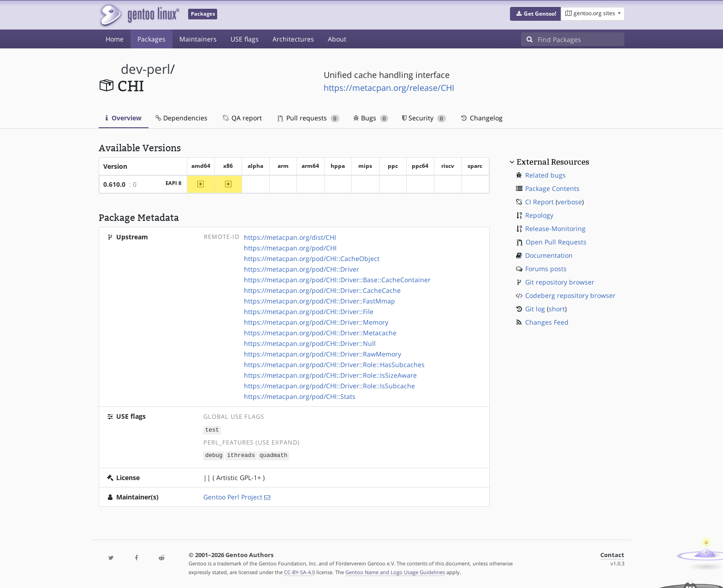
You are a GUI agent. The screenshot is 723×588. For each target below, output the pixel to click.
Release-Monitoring (555, 229)
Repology (539, 215)
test (212, 430)
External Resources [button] (553, 162)
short (557, 309)
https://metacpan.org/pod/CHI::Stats (300, 396)
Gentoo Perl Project (233, 496)
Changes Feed (547, 322)
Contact (612, 554)
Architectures (293, 39)
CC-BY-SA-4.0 (299, 571)
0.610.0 (114, 184)
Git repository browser (560, 282)
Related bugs (545, 175)
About (337, 39)
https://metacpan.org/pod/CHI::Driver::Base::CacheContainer (337, 280)
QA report (242, 118)
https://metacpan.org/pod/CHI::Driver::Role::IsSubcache (329, 386)
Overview (124, 118)
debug (214, 455)
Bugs (371, 118)
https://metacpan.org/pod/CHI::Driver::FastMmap (320, 301)
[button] (536, 14)
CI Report (539, 202)
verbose (570, 202)
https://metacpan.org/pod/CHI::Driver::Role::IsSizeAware (330, 375)
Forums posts (546, 269)
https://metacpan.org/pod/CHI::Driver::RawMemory (323, 354)
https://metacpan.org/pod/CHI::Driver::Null (310, 343)
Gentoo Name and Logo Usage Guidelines (395, 571)
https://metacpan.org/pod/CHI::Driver (302, 269)
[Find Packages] (581, 39)
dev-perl (145, 69)
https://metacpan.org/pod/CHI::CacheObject (312, 258)
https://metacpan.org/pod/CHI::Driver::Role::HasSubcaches (334, 365)
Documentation (549, 255)
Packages (151, 39)
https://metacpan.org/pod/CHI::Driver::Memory (316, 322)
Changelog (481, 118)
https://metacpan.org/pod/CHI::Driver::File (309, 312)
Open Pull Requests (556, 242)
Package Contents (552, 188)
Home (115, 39)
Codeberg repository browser (570, 295)
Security (424, 118)
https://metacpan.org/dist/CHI (290, 237)
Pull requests (308, 118)
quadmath (273, 455)
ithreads (241, 455)
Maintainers (198, 39)
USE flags (245, 39)
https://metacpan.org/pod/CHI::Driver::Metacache (320, 333)
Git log (535, 309)
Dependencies (181, 118)
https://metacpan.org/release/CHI (389, 88)
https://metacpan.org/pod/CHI (290, 248)
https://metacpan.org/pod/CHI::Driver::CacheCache (322, 290)
